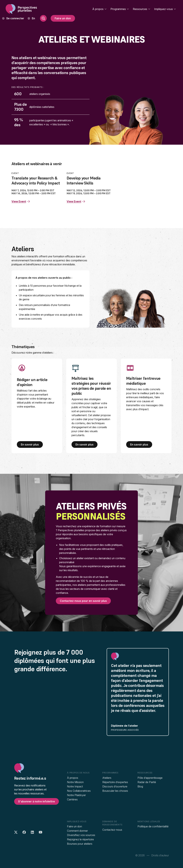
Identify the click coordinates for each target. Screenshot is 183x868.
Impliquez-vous (165, 9)
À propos (100, 9)
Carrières (72, 799)
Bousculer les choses (115, 791)
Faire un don (63, 18)
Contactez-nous (112, 830)
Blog (140, 786)
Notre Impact (75, 786)
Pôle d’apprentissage (150, 778)
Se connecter (15, 18)
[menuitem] (33, 18)
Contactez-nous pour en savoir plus (83, 601)
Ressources (142, 9)
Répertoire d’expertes (115, 782)
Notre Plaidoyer (76, 795)
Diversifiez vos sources (81, 835)
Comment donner (77, 831)
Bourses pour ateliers (80, 844)
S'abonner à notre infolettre (36, 801)
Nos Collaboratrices (79, 791)
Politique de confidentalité (153, 826)
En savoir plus (30, 444)
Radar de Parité (147, 782)
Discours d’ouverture (115, 786)
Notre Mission (75, 782)
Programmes (120, 9)
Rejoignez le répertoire (80, 839)
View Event (21, 201)
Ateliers (107, 778)
